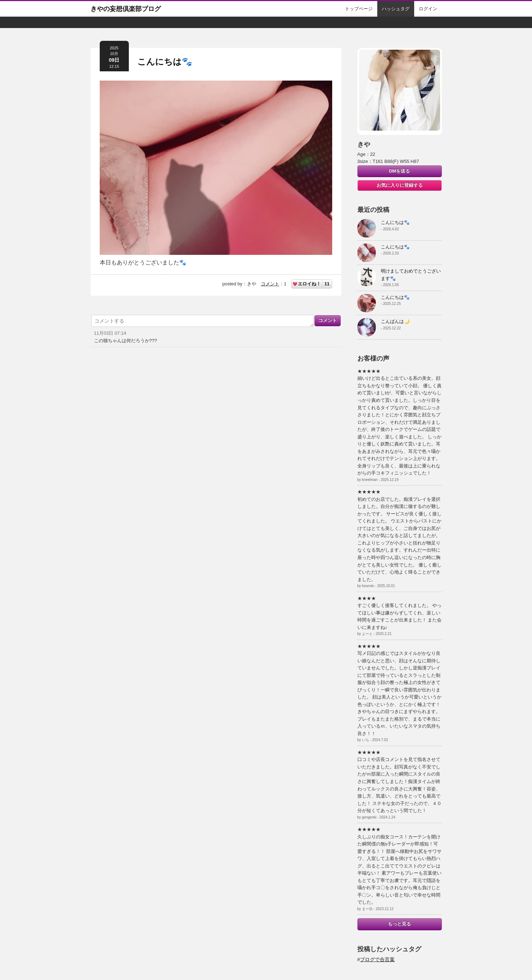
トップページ (359, 9)
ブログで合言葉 (377, 959)
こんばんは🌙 (395, 321)
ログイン (428, 9)
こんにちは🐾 (165, 62)
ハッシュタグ (396, 9)
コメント (270, 284)
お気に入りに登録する (400, 185)
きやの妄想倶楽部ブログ (126, 9)
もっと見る (399, 924)
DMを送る (399, 171)
